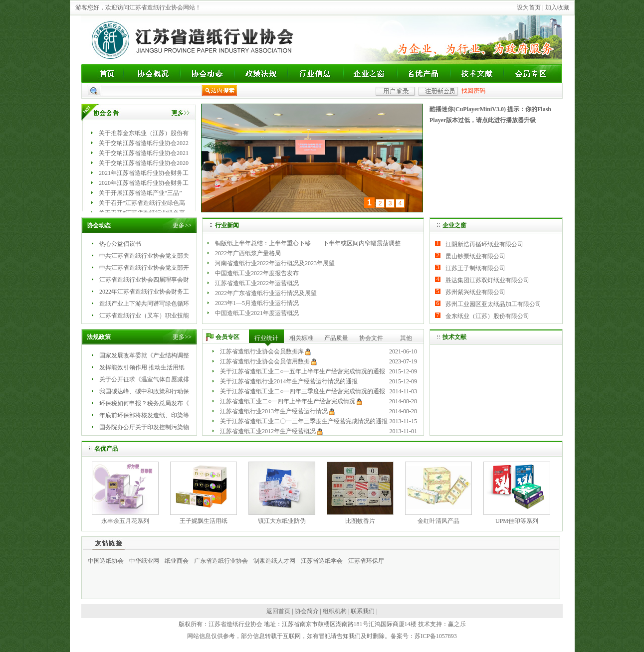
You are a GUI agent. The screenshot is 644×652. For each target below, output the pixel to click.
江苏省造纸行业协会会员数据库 (262, 351)
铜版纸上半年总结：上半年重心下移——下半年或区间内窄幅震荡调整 (308, 243)
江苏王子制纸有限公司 (475, 268)
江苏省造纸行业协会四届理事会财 (144, 280)
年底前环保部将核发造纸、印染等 (144, 415)
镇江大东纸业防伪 (282, 521)
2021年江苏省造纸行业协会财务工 (144, 173)
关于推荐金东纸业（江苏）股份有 (144, 133)
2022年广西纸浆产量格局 (248, 253)
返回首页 (278, 611)
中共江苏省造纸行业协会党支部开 (144, 268)
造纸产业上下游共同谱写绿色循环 (144, 304)
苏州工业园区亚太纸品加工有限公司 (493, 304)
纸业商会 (177, 561)
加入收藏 (557, 7)
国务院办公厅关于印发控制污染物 (144, 427)
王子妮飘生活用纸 (204, 521)
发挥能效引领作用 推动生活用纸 (142, 367)
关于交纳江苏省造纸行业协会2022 (144, 143)
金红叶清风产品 (438, 521)
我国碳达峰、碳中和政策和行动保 (144, 391)
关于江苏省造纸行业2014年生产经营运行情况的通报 (289, 381)
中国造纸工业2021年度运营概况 (257, 313)
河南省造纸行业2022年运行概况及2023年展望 (275, 263)
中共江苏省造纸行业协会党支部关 (144, 256)
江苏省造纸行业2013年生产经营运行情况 (274, 411)
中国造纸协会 (106, 561)
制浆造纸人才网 (274, 561)
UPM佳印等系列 (517, 521)
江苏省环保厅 (366, 561)
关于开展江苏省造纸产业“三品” (140, 193)
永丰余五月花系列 (125, 521)
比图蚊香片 (360, 521)
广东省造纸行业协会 (221, 561)
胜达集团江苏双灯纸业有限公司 (487, 280)
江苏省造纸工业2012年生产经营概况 (268, 431)
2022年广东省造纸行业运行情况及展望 (266, 293)
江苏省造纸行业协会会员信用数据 (265, 361)
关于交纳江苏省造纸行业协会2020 (144, 163)
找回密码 (473, 91)
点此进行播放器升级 (509, 120)
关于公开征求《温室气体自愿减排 (144, 379)
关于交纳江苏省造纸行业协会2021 (144, 153)
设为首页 (529, 7)
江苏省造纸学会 (322, 561)
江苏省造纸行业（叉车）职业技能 (144, 316)
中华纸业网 (144, 561)
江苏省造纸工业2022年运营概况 (257, 283)
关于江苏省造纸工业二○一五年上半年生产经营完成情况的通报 (303, 371)
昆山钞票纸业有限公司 (475, 256)
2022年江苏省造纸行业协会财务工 (144, 292)
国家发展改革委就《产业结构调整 (144, 355)
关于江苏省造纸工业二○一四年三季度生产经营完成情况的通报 (303, 391)
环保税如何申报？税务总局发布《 (144, 403)
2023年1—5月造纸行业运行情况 (257, 303)
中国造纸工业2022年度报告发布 (257, 273)
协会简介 (307, 611)
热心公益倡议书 (120, 244)
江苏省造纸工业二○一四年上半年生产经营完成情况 (288, 401)
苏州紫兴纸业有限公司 (475, 292)
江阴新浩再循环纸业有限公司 (484, 244)
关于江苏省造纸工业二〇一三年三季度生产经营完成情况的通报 (304, 421)
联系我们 (363, 611)
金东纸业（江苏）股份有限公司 (487, 316)
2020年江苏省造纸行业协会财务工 (144, 183)
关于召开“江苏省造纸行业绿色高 (142, 203)
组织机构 (335, 611)
